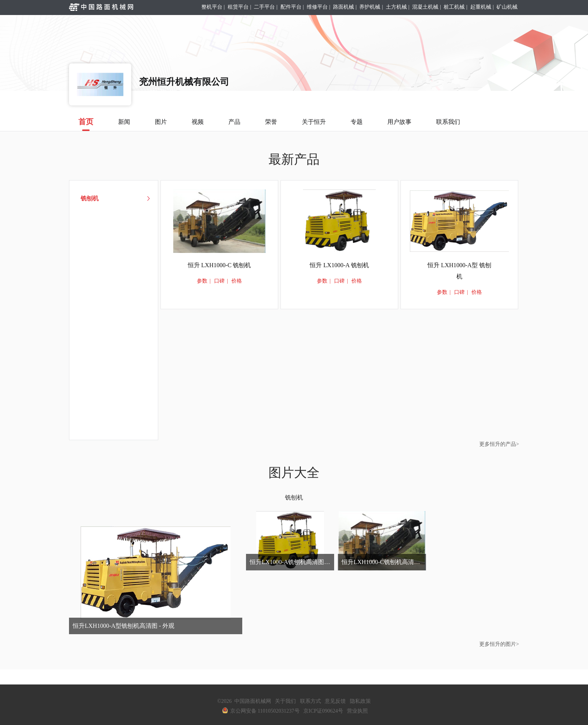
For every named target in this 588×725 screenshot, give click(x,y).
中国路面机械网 (253, 701)
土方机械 (396, 7)
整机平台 (212, 7)
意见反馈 (335, 701)
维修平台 (317, 7)
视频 (198, 122)
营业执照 (357, 711)
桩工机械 (454, 7)
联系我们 (448, 122)
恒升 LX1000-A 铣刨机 (339, 265)
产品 (234, 122)
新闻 (124, 122)
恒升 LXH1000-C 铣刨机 (220, 265)
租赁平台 (238, 7)
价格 (237, 281)
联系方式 (310, 701)
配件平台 (291, 7)
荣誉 (271, 122)
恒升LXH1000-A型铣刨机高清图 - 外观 (124, 626)
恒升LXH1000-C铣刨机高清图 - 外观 (384, 562)
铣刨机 (294, 497)
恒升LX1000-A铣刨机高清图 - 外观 (292, 562)
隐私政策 (360, 701)
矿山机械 (507, 7)
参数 (202, 281)
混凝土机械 (425, 7)
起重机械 (481, 7)
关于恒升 (314, 122)
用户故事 (399, 122)
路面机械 (343, 7)
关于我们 (285, 701)
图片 (161, 122)
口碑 (219, 281)
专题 (357, 122)
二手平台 (264, 7)
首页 (86, 124)
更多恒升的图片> (499, 644)
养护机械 (370, 7)
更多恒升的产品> (499, 444)
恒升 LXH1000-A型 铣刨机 (459, 271)
